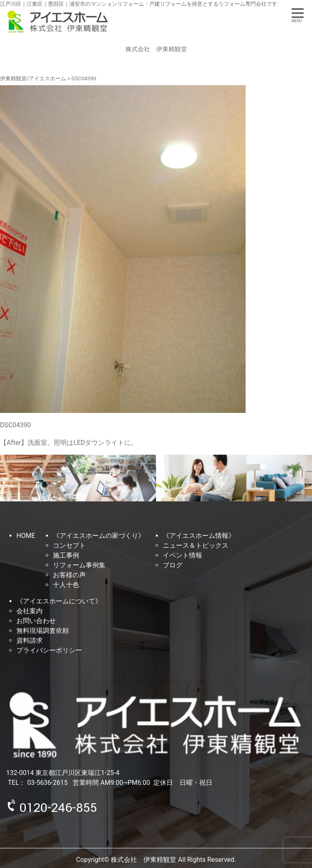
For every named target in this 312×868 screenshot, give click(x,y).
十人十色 (66, 585)
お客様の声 (69, 575)
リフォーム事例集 (79, 565)
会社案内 (30, 611)
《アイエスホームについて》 (59, 601)
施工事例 (66, 555)
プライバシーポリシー (49, 650)
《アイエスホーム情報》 (199, 536)
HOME (26, 536)
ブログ (173, 565)
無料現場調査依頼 (43, 631)
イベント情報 (182, 555)
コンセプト (69, 545)
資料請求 (30, 640)
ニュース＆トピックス (196, 545)
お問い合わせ (36, 621)
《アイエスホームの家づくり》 (99, 536)
